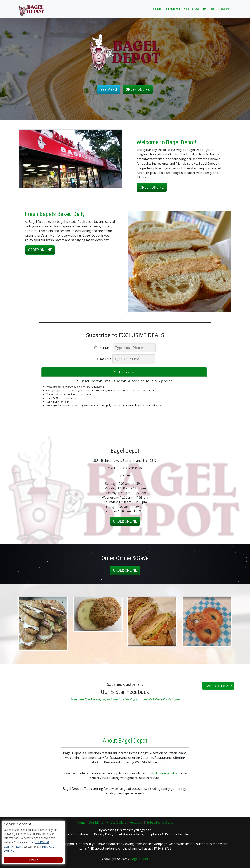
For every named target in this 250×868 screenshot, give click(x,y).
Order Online (220, 9)
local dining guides (164, 792)
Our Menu (172, 9)
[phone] (134, 348)
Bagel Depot (139, 859)
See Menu (109, 90)
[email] (134, 359)
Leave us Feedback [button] (218, 705)
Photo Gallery (195, 9)
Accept (33, 860)
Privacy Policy (131, 405)
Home (157, 9)
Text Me (103, 348)
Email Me (103, 359)
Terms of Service (154, 405)
